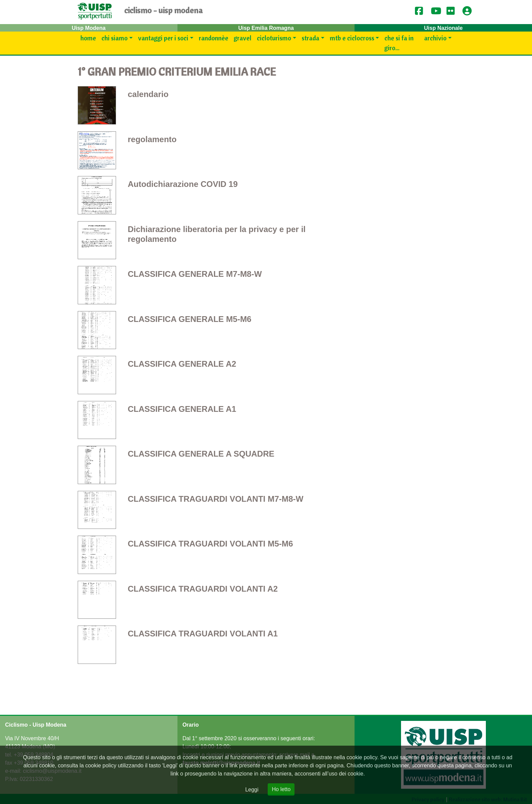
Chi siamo (115, 38)
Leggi (252, 790)
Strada (310, 38)
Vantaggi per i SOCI (163, 38)
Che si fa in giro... (399, 43)
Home (88, 38)
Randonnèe (214, 38)
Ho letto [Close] (281, 789)
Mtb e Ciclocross (352, 38)
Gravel (243, 38)
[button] (469, 11)
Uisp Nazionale (443, 28)
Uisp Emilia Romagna (266, 28)
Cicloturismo (274, 38)
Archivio (435, 38)
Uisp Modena (89, 28)
